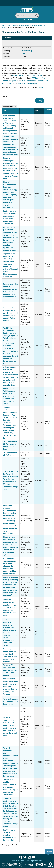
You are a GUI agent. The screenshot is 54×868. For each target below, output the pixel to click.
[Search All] (27, 16)
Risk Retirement (24, 25)
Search (5, 97)
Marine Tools (12, 25)
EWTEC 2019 (17, 76)
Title (4, 111)
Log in (23, 20)
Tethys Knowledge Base (28, 83)
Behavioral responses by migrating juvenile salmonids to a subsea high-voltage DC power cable (10, 607)
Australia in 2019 (35, 76)
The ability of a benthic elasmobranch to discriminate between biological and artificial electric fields (10, 787)
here (41, 87)
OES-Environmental (29, 45)
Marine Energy (27, 51)
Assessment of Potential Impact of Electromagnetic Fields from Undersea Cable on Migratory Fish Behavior (10, 687)
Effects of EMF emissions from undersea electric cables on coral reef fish (10, 670)
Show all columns (9, 106)
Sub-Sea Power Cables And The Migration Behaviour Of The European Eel (10, 835)
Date (37, 111)
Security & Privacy (18, 861)
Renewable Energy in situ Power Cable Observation (11, 701)
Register (30, 20)
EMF (24, 54)
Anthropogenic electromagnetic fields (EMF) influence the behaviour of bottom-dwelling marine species (9, 566)
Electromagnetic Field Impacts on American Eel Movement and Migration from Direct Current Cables (9, 396)
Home (4, 25)
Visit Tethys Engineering (34, 861)
